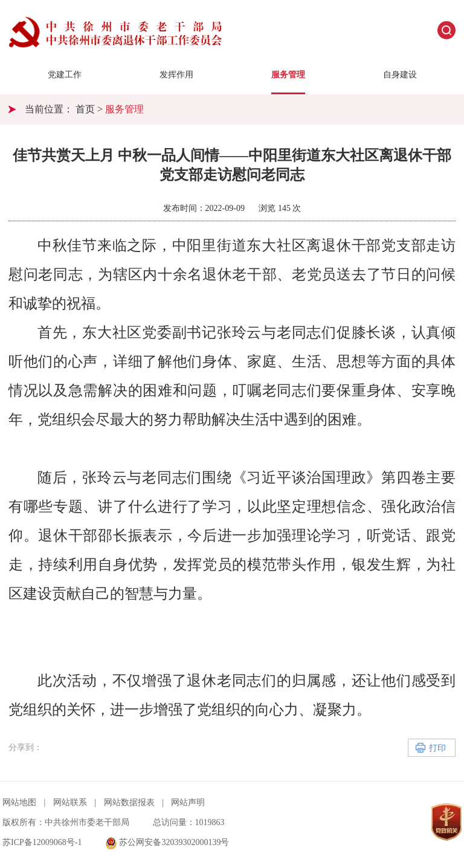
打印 (437, 748)
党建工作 (65, 75)
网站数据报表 (129, 802)
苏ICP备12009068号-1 (42, 842)
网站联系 (70, 802)
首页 (85, 109)
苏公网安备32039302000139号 (167, 842)
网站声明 (188, 802)
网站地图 (19, 802)
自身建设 (400, 75)
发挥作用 (176, 75)
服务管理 (288, 75)
